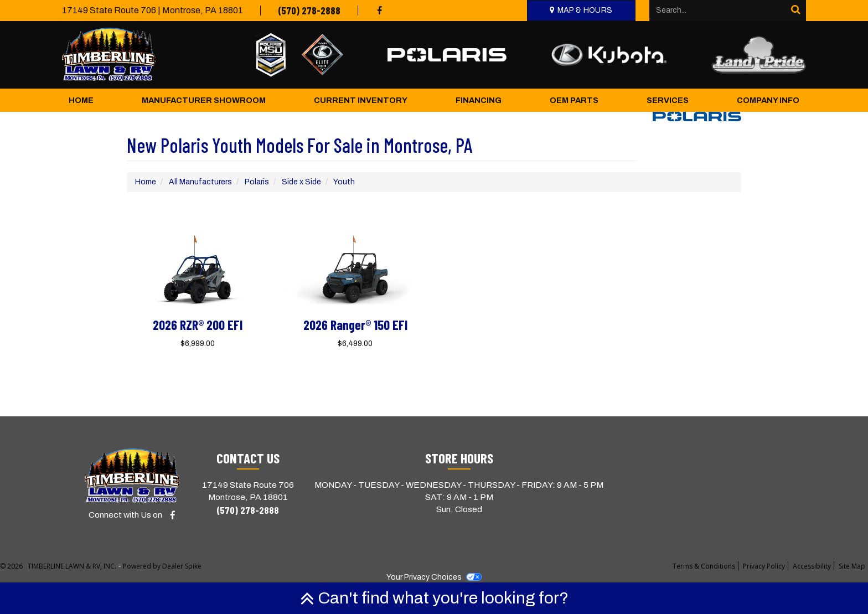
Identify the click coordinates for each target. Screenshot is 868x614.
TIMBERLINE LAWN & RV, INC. (73, 566)
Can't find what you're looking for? (434, 598)
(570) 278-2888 (309, 11)
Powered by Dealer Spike (162, 566)
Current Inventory (361, 100)
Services (668, 100)
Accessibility (812, 566)
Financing (479, 100)
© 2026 (14, 566)
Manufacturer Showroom (204, 100)
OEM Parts (574, 100)
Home (81, 100)
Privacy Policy (764, 566)
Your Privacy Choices (434, 577)
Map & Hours (585, 10)
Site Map (852, 566)
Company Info (768, 100)
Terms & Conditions (704, 566)
